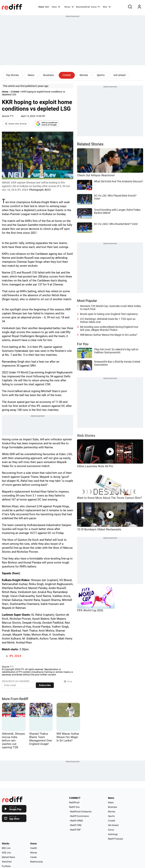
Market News (8, 857)
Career (34, 857)
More (107, 7)
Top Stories (12, 75)
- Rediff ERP (75, 830)
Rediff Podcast (115, 839)
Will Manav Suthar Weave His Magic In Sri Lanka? (109, 335)
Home (41, 7)
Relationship (37, 862)
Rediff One (74, 807)
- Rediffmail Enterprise (80, 812)
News (56, 7)
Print (68, 682)
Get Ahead (113, 825)
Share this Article (16, 124)
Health (34, 848)
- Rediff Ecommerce (79, 816)
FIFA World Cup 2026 (90, 610)
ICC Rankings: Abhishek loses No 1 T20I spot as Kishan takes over (108, 320)
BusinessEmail (83, 7)
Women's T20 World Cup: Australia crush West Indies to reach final (110, 308)
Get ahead (120, 75)
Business (49, 75)
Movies (84, 75)
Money (69, 7)
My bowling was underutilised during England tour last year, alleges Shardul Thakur (109, 328)
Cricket (67, 75)
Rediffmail (74, 803)
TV (99, 7)
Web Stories (86, 436)
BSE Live (6, 848)
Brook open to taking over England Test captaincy (109, 314)
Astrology (113, 834)
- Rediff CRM (75, 825)
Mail (47, 7)
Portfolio (6, 866)
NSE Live (6, 853)
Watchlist (7, 862)
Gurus (94, 7)
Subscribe (45, 685)
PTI (12, 116)
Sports (101, 75)
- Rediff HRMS (76, 821)
